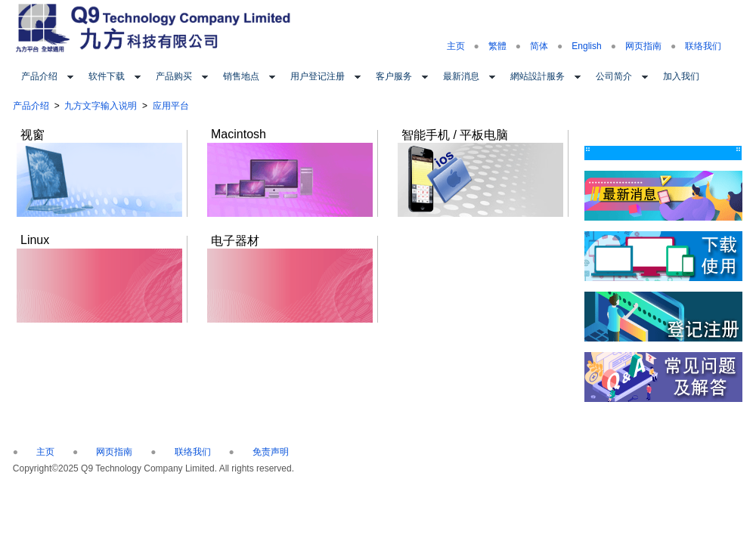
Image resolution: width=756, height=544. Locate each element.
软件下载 (107, 76)
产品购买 (174, 76)
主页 (456, 46)
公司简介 (614, 76)
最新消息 (461, 76)
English (586, 46)
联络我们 (703, 46)
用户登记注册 (318, 76)
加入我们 (681, 76)
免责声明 (271, 452)
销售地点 (241, 76)
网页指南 (643, 46)
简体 (539, 46)
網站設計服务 (538, 76)
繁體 (497, 46)
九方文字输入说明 (101, 106)
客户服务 (394, 76)
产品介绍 (39, 76)
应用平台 (171, 106)
